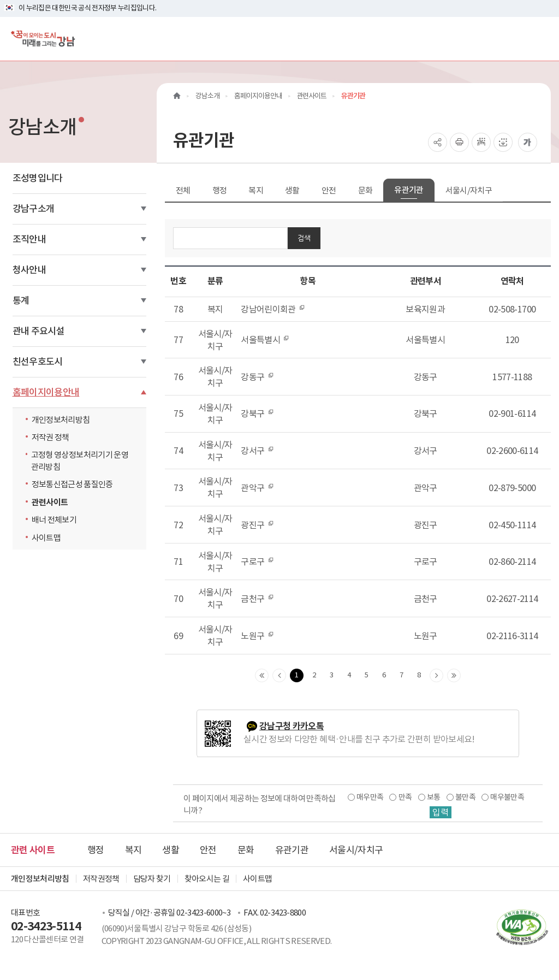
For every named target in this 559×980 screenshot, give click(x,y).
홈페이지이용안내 (46, 392)
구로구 (257, 562)
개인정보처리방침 (61, 420)
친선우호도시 (38, 362)
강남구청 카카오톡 (292, 726)
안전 (329, 190)
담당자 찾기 (152, 879)
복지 (256, 190)
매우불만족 (507, 797)
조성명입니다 (38, 178)
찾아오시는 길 (207, 879)
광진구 (257, 525)
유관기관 (409, 190)
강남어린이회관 (273, 309)
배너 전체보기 (54, 520)
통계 (21, 300)
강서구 (257, 451)
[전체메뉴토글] (542, 39)
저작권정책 (101, 879)
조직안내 (29, 239)
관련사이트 (50, 502)
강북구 (257, 414)
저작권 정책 (50, 437)
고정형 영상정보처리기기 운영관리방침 (80, 461)
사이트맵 (46, 538)
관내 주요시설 (38, 331)
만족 (405, 797)
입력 (441, 812)
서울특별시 (265, 340)
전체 (183, 190)
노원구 (257, 636)
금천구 (257, 599)
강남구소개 (34, 209)
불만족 (465, 797)
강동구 (257, 377)
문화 (365, 190)
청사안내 (29, 270)
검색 (304, 238)
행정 (220, 190)
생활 (292, 190)
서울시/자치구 (469, 190)
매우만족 (370, 797)
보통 (434, 797)
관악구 (257, 488)
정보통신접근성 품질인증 (72, 484)
